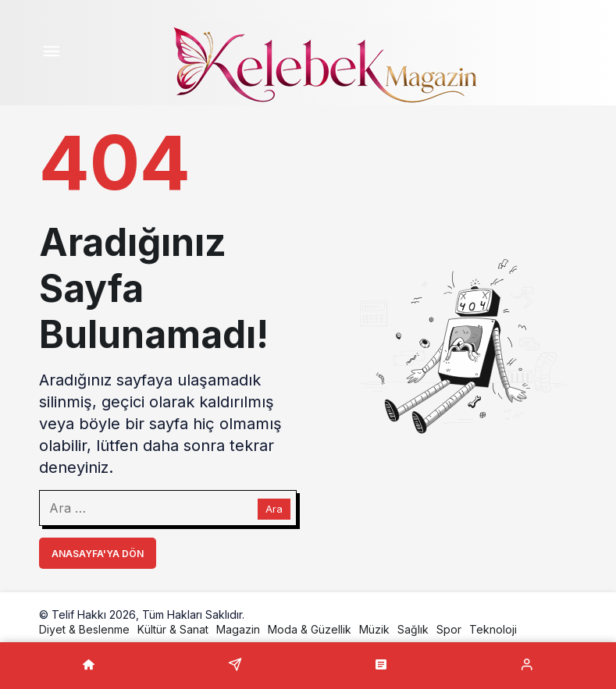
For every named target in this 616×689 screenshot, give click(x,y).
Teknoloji (493, 629)
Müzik (374, 629)
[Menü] (52, 53)
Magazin (238, 629)
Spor (449, 629)
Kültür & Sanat (173, 629)
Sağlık (413, 629)
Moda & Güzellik (310, 629)
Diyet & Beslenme (84, 629)
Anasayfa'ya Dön (98, 554)
